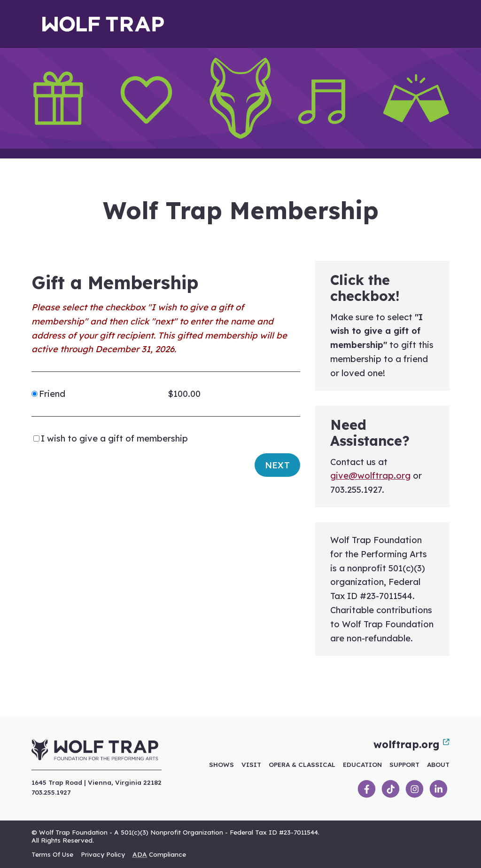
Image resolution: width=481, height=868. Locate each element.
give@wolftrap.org (370, 476)
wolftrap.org (411, 744)
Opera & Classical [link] (302, 764)
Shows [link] (221, 764)
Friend (52, 394)
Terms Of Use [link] (52, 854)
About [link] (438, 764)
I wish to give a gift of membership (114, 438)
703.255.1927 (51, 792)
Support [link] (404, 764)
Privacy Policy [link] (103, 854)
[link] (367, 789)
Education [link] (362, 764)
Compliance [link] (159, 854)
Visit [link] (251, 764)
